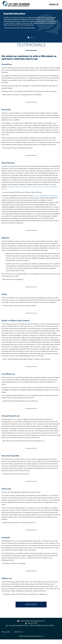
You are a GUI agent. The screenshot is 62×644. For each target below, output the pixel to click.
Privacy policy (6, 632)
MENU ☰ (54, 5)
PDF (4, 189)
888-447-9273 (33, 623)
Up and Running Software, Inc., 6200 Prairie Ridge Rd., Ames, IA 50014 (32, 626)
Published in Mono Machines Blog (19, 187)
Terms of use (18, 632)
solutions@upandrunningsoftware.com (33, 621)
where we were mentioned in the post (45, 187)
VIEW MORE (31, 604)
